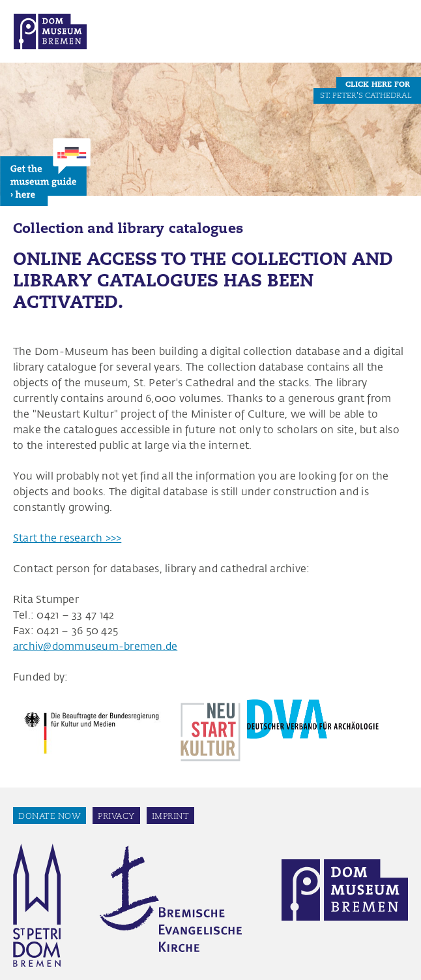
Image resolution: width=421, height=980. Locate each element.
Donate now (50, 816)
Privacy (116, 816)
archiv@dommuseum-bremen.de (95, 646)
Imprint (171, 816)
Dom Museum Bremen (50, 31)
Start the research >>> (67, 537)
